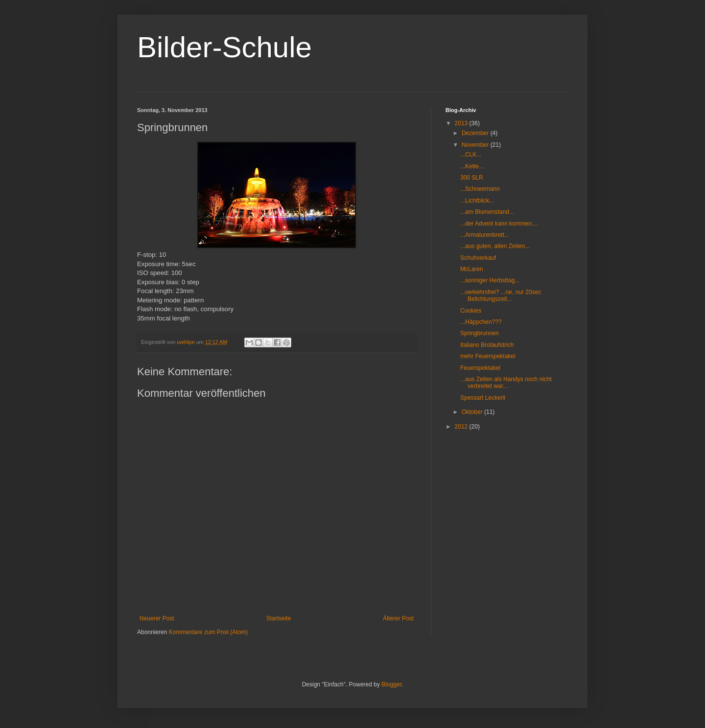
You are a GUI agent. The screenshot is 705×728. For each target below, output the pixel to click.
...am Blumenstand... (487, 212)
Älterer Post (398, 618)
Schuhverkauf (478, 258)
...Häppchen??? (481, 322)
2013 (462, 123)
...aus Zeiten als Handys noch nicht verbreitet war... (506, 383)
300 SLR (472, 178)
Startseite (279, 618)
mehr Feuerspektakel (488, 356)
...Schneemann (480, 189)
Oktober (473, 412)
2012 (462, 427)
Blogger (391, 684)
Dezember (476, 133)
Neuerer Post (157, 618)
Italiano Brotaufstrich (487, 345)
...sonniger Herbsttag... (490, 280)
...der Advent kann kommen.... (499, 224)
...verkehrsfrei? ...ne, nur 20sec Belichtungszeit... (501, 296)
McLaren (472, 269)
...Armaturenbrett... (485, 235)
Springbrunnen (480, 333)
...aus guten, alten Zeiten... (495, 246)
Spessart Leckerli (483, 398)
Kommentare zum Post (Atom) (208, 632)
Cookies (471, 311)
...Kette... (472, 166)
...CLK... (471, 155)
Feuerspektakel (480, 368)
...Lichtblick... (477, 201)
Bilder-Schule (224, 47)
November (476, 145)
